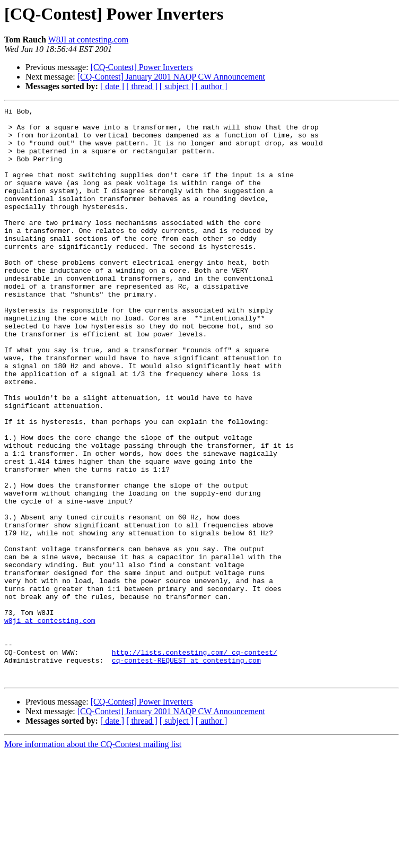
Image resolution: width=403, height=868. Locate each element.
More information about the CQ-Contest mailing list (93, 859)
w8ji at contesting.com (50, 724)
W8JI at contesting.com (89, 40)
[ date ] (112, 86)
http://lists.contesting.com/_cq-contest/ (195, 762)
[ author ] (212, 86)
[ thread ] (142, 86)
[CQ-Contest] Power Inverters (142, 67)
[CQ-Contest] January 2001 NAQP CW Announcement (171, 77)
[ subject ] (177, 86)
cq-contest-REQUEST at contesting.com (186, 771)
